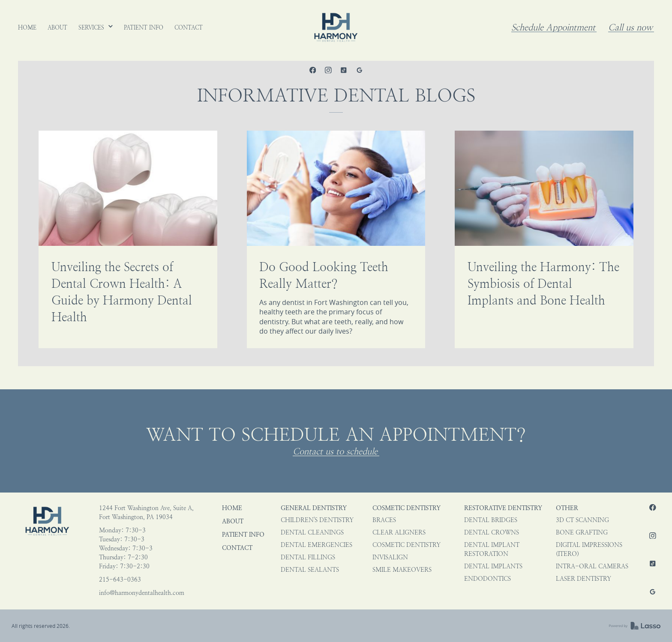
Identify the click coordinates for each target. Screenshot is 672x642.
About (233, 521)
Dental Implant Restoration (492, 549)
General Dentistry (314, 508)
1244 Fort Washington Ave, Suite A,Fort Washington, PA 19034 (146, 513)
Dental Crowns (492, 533)
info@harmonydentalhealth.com (142, 593)
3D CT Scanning (582, 520)
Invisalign (390, 557)
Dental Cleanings (312, 533)
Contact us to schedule (335, 452)
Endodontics (487, 579)
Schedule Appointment (553, 28)
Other (567, 508)
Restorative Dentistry (503, 508)
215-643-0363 (120, 580)
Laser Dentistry (583, 579)
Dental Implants (493, 566)
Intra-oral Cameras (592, 566)
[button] (96, 27)
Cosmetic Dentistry (406, 508)
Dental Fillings (308, 557)
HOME (232, 508)
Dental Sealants (310, 570)
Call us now (630, 28)
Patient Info (243, 535)
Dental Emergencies (316, 545)
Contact (237, 548)
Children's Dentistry (317, 520)
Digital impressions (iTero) (589, 549)
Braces (384, 520)
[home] (336, 27)
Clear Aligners (399, 533)
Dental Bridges (491, 520)
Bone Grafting (582, 533)
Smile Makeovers (402, 570)
